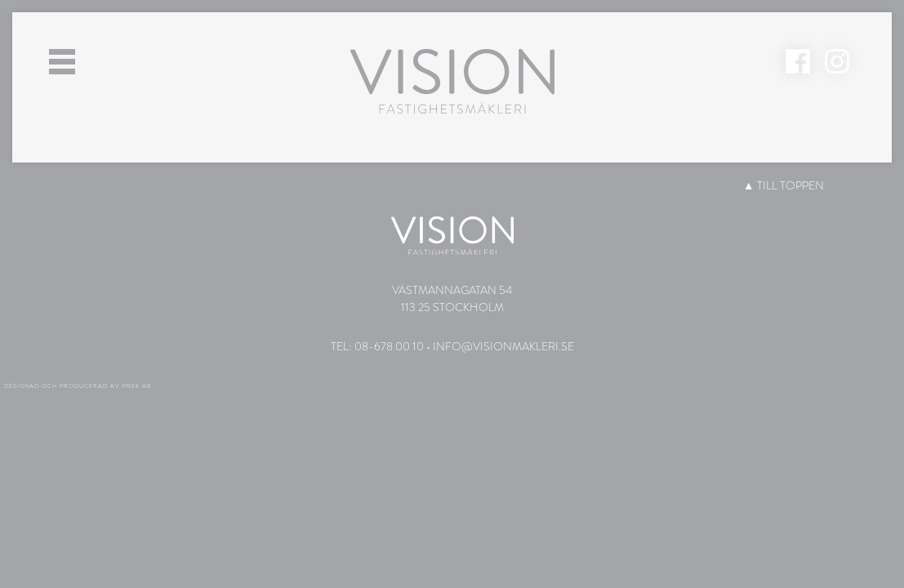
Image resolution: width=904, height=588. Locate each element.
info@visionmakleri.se (503, 346)
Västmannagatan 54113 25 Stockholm (452, 298)
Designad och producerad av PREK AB (78, 386)
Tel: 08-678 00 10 (377, 346)
